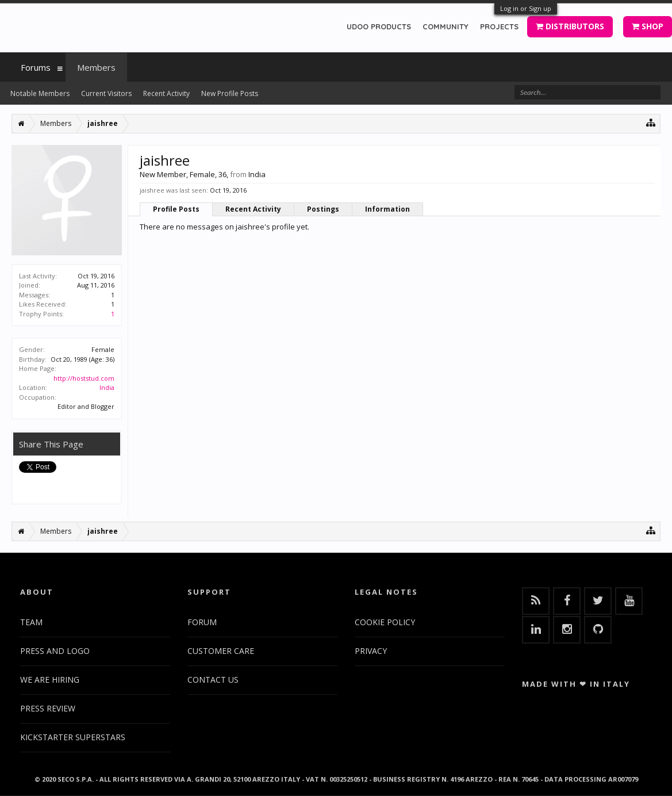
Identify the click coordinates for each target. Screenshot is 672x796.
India (107, 387)
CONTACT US (213, 680)
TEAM (31, 622)
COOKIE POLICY (385, 622)
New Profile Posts (230, 93)
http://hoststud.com (84, 378)
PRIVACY (371, 651)
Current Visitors (106, 93)
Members (96, 67)
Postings (323, 209)
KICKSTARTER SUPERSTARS (73, 737)
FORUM (202, 622)
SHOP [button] (648, 26)
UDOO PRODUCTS (379, 26)
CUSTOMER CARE (221, 651)
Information (387, 209)
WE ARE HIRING (50, 680)
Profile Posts (176, 209)
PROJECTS (499, 26)
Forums (36, 67)
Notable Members (40, 93)
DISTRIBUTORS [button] (570, 26)
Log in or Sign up (526, 8)
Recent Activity (253, 209)
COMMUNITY (446, 26)
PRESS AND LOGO (55, 651)
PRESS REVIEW (48, 708)
